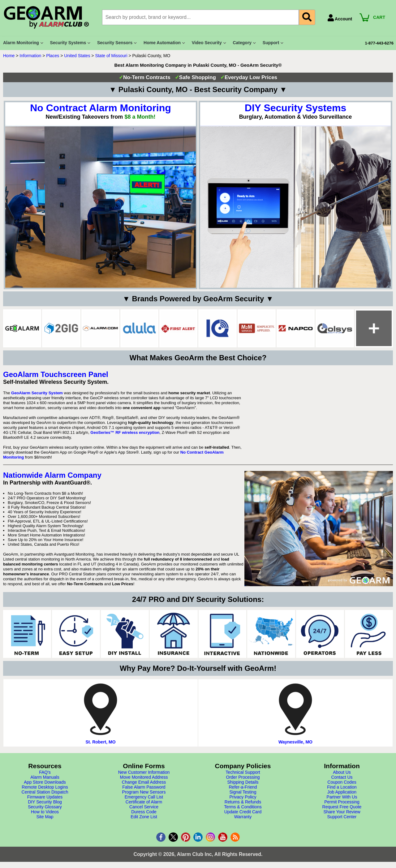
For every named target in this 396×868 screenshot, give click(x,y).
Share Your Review (342, 812)
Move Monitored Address (144, 777)
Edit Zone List (144, 817)
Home (9, 56)
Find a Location (342, 787)
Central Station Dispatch (45, 792)
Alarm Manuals (45, 777)
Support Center (342, 817)
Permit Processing (342, 802)
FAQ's (45, 772)
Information (30, 56)
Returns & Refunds (243, 802)
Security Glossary (45, 807)
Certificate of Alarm (144, 802)
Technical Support (243, 772)
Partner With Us (342, 797)
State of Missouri (111, 56)
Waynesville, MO (295, 742)
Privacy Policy (243, 797)
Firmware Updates (45, 797)
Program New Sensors (144, 792)
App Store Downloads (45, 782)
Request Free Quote (342, 807)
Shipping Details (243, 782)
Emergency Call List (144, 797)
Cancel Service (144, 807)
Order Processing (243, 777)
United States (77, 56)
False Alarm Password (144, 787)
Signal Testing (243, 792)
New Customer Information (144, 772)
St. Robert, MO (100, 742)
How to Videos (45, 812)
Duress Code (144, 812)
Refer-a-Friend (243, 787)
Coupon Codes (342, 782)
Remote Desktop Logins (45, 787)
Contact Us (342, 777)
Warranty (243, 817)
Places (53, 56)
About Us (342, 772)
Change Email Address (144, 782)
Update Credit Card (243, 812)
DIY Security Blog (45, 802)
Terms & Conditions (243, 807)
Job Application (342, 792)
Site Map (45, 817)
